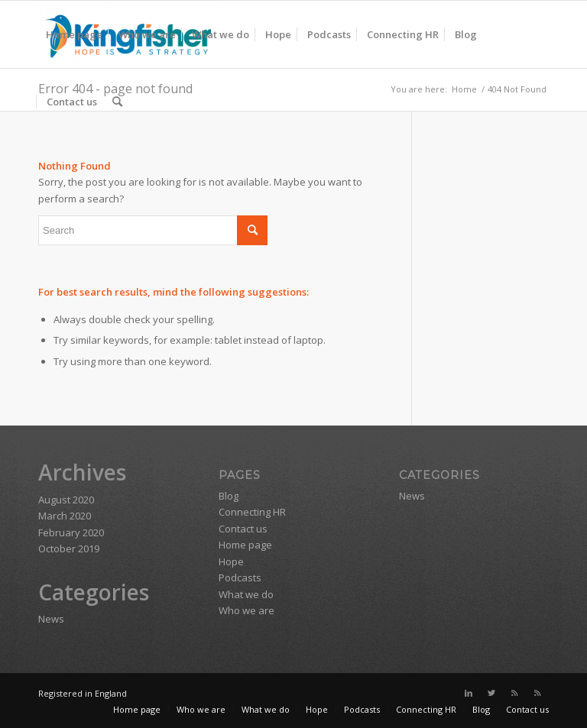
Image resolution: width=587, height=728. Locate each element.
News (51, 619)
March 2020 (65, 516)
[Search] (117, 102)
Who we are (246, 610)
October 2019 (69, 548)
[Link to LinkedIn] (469, 693)
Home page (245, 545)
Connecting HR (252, 512)
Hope (231, 561)
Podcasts (240, 578)
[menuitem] (74, 34)
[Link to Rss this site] (514, 693)
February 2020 (71, 532)
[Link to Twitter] (491, 693)
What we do (246, 594)
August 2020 (66, 500)
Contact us (243, 529)
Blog (229, 496)
